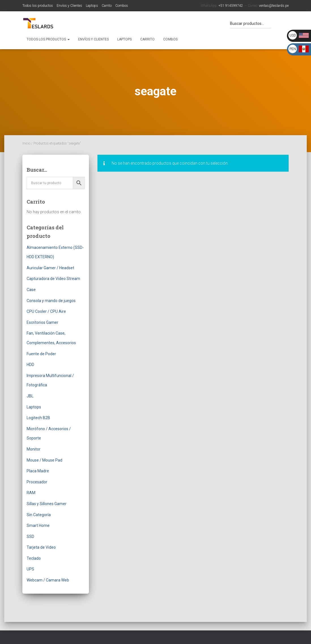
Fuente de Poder (41, 354)
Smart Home (38, 525)
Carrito (107, 6)
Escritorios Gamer (42, 322)
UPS (30, 569)
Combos (122, 6)
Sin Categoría (39, 515)
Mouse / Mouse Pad (44, 460)
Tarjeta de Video (41, 547)
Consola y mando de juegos (51, 301)
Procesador (37, 482)
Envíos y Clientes (69, 6)
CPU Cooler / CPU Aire (46, 311)
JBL (30, 396)
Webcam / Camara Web (48, 580)
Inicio (26, 143)
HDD (30, 365)
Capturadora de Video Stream (53, 279)
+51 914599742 (231, 6)
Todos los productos (38, 6)
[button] (68, 39)
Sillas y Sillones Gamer (47, 504)
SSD (30, 537)
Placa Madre (38, 471)
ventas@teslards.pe (274, 6)
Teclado (34, 558)
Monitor (34, 449)
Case (31, 290)
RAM (31, 493)
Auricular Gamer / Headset (50, 268)
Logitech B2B (38, 418)
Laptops (92, 6)
